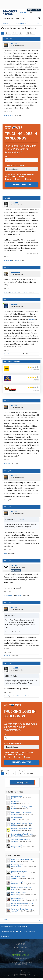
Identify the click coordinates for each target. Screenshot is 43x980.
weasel (14, 803)
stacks (17, 260)
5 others (24, 292)
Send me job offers (22, 184)
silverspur (15, 906)
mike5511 (15, 44)
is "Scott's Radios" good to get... (22, 834)
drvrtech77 (15, 911)
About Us (21, 944)
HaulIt (6, 553)
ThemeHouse (34, 976)
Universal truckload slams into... (22, 909)
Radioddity (15, 801)
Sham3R (7, 696)
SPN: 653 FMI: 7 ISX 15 (19, 893)
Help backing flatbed (18, 876)
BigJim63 (15, 304)
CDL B (18, 179)
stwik (11, 292)
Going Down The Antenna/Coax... (22, 812)
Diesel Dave (15, 895)
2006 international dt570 (19, 871)
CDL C (28, 179)
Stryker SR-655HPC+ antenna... (21, 840)
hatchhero (15, 873)
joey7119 (14, 798)
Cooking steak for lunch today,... (22, 887)
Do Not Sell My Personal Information (21, 963)
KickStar (14, 825)
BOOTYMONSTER (17, 836)
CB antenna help (17, 818)
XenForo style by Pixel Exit (22, 973)
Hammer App (21, 959)
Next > (32, 33)
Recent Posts (20, 18)
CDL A (8, 179)
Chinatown (15, 884)
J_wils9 (14, 820)
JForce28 (14, 831)
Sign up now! (22, 782)
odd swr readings (17, 845)
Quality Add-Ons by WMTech (22, 974)
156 (28, 33)
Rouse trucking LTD (18, 898)
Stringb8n (15, 841)
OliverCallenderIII (17, 867)
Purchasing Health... (18, 865)
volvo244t (15, 203)
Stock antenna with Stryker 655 (21, 807)
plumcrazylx (8, 260)
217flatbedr (15, 814)
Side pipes (8, 354)
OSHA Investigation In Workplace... (23, 859)
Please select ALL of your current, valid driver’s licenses (19, 175)
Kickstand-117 (14, 696)
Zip (6, 157)
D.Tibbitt (7, 292)
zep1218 (16, 292)
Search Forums (9, 18)
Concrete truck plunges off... (21, 882)
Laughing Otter (16, 847)
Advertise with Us (21, 955)
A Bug (13, 889)
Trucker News (21, 948)
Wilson (31, 319)
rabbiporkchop (9, 115)
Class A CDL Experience (15, 165)
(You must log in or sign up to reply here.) (15, 771)
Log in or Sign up (34, 10)
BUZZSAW (7, 463)
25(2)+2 (14, 565)
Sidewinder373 (9, 595)
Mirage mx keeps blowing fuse (22, 829)
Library (21, 951)
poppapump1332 (18, 272)
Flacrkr (14, 809)
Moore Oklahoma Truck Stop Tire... (23, 904)
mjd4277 (14, 861)
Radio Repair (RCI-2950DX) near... (22, 823)
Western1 (15, 878)
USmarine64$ (16, 900)
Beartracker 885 (17, 796)
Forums (24, 12)
